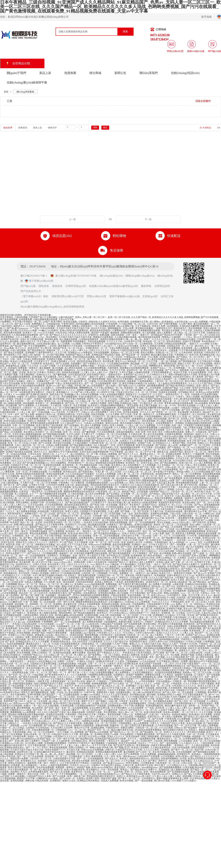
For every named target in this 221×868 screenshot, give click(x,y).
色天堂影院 (24, 573)
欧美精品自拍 (199, 410)
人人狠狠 (62, 467)
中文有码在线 (43, 728)
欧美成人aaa (6, 703)
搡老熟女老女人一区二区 (152, 454)
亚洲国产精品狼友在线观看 (159, 399)
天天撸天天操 (27, 483)
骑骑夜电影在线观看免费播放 (110, 463)
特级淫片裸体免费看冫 (58, 633)
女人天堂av (139, 571)
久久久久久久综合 (161, 339)
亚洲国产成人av (200, 719)
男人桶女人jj (67, 584)
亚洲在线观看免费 (55, 474)
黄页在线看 (208, 399)
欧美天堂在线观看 (145, 445)
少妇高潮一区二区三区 (19, 447)
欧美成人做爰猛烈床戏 (196, 436)
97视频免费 (199, 454)
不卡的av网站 (34, 699)
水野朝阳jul (63, 637)
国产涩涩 (186, 410)
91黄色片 (125, 485)
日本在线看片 (50, 609)
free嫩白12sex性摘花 (49, 330)
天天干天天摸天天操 (77, 545)
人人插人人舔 (132, 425)
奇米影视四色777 (210, 341)
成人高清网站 (13, 595)
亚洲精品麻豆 (85, 518)
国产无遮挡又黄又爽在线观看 (133, 584)
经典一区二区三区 (98, 542)
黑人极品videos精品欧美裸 (120, 417)
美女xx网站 (196, 525)
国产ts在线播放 (72, 425)
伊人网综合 (149, 390)
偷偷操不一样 (66, 553)
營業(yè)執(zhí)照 (97, 296)
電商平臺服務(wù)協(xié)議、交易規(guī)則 (133, 296)
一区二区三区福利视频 (198, 368)
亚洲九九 (144, 346)
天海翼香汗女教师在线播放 (198, 425)
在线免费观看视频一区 (50, 458)
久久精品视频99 (81, 443)
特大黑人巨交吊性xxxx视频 (24, 330)
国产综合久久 (34, 553)
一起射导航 (181, 540)
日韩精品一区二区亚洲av (188, 551)
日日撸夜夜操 (146, 344)
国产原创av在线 (155, 593)
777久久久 (154, 743)
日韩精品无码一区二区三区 (180, 346)
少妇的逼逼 (96, 763)
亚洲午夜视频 (180, 648)
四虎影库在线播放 (52, 357)
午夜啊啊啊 (11, 584)
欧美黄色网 (12, 628)
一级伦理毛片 (37, 492)
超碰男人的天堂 (135, 542)
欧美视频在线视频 (82, 441)
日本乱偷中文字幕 (139, 578)
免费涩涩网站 (127, 728)
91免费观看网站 (145, 381)
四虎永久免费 (159, 326)
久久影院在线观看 (193, 456)
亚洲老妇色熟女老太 (73, 383)
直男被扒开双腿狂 (34, 520)
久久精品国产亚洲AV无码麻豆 (41, 326)
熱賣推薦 (70, 73)
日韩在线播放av (177, 642)
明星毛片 (26, 692)
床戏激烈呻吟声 (163, 474)
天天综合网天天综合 (183, 461)
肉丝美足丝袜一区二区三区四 (15, 664)
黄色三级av (139, 399)
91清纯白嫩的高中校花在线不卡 (26, 357)
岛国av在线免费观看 (177, 626)
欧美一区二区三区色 (161, 686)
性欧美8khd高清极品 (67, 507)
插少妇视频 (58, 368)
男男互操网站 (23, 503)
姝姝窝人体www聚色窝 (121, 567)
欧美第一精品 (17, 646)
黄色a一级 (17, 538)
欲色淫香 (170, 518)
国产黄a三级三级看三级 (33, 595)
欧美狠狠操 (137, 556)
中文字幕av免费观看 (76, 399)
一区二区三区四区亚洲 (12, 582)
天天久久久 (145, 412)
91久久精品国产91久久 (72, 423)
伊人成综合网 (136, 456)
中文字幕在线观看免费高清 (193, 350)
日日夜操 (19, 547)
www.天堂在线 (58, 412)
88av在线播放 (201, 403)
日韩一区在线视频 (109, 505)
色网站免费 (80, 562)
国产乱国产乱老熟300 (124, 745)
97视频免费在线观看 (23, 688)
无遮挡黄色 (113, 368)
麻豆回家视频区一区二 (205, 324)
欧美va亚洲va (183, 756)
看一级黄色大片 (147, 414)
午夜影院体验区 (58, 681)
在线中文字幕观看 (192, 341)
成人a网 (137, 692)
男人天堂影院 (17, 401)
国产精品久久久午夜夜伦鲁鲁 (50, 525)
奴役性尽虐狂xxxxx (107, 646)
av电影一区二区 (162, 684)
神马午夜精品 (102, 370)
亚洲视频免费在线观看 (149, 330)
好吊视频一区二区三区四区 (135, 494)
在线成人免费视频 (73, 439)
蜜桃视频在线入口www (152, 679)
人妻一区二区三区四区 (198, 545)
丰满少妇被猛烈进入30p (90, 397)
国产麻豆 (28, 538)
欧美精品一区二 (74, 531)
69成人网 (104, 615)
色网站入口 (135, 421)
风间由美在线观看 (71, 372)
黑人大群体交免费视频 (88, 394)
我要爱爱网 (66, 341)
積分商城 (95, 73)
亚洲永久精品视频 (82, 586)
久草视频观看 (74, 529)
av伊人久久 (116, 430)
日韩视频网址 (139, 604)
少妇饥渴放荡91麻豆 (46, 344)
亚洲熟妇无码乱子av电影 (163, 597)
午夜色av (170, 359)
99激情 (21, 397)
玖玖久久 (75, 500)
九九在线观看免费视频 (95, 368)
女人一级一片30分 (194, 366)
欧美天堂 (194, 355)
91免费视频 (209, 642)
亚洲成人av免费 (167, 481)
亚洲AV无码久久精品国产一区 (162, 379)
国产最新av (213, 690)
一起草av (43, 765)
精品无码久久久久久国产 (198, 580)
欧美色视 (199, 353)
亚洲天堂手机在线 (201, 388)
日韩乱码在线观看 (22, 717)
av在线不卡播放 (167, 710)
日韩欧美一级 (108, 478)
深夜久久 (31, 381)
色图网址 (208, 456)
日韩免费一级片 (101, 516)
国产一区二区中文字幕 (208, 503)
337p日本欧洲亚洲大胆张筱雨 (111, 381)
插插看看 (132, 381)
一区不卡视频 (76, 717)
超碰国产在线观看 (184, 675)
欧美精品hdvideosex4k (45, 461)
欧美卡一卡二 (166, 476)
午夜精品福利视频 (198, 626)
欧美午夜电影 (28, 383)
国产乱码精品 (113, 494)
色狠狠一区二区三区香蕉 (179, 421)
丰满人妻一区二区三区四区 (109, 472)
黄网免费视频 (92, 635)
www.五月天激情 (46, 333)
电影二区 (117, 383)
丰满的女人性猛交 (157, 628)
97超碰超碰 (112, 743)
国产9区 (180, 366)
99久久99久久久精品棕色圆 (17, 428)
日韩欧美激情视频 (154, 646)
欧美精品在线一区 (30, 650)
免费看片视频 (87, 366)
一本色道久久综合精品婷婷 (95, 522)
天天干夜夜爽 (81, 542)
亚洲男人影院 (172, 679)
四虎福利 (13, 368)
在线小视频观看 (44, 703)
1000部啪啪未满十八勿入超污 (98, 346)
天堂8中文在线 (7, 474)
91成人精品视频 (18, 350)
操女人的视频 (193, 397)
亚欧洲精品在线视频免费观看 (40, 500)
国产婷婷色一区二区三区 (164, 412)
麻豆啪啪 (152, 695)
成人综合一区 (19, 631)
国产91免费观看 (27, 405)
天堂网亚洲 (37, 364)
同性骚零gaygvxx (91, 456)
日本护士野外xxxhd (159, 642)
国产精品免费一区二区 (149, 538)
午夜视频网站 (139, 359)
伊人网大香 (46, 348)
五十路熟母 (59, 447)
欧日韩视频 (59, 399)
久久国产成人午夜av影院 (83, 392)
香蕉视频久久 (63, 392)
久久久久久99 (207, 560)
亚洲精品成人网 (111, 679)
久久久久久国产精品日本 (161, 578)
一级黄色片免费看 (98, 403)
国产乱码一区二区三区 (76, 403)
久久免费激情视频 (13, 507)
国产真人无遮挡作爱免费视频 (143, 428)
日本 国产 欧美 (7, 642)
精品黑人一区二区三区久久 (96, 531)
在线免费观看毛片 (165, 423)
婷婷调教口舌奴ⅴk (192, 776)
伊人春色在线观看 (156, 359)
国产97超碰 (199, 553)
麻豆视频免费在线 (26, 344)
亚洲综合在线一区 (211, 538)
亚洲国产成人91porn (196, 635)
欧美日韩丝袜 (104, 558)
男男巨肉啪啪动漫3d (121, 657)
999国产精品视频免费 (106, 408)
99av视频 (175, 655)
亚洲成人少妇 (54, 372)
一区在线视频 (84, 684)
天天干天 (132, 739)
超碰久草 (68, 498)
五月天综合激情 (92, 478)
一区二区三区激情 (34, 401)
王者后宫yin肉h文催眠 (89, 428)
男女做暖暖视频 (69, 397)
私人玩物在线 (22, 494)
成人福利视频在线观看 (167, 390)
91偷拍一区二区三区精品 (187, 560)
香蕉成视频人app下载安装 (83, 633)
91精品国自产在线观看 (170, 428)
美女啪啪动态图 (207, 355)
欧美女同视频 (127, 781)
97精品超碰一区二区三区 (134, 458)
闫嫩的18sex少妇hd (10, 417)
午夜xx (59, 383)
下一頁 (148, 219)
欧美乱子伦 (165, 573)
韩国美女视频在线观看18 (113, 339)
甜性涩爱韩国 (45, 657)
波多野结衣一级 (8, 344)
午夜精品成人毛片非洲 (135, 357)
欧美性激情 (124, 322)
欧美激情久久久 (29, 761)
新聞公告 (120, 73)
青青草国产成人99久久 (135, 375)
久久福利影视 (63, 741)
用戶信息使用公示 (31, 291)
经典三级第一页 (141, 540)
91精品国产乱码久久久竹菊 (65, 734)
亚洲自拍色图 (77, 635)
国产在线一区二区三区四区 (47, 710)
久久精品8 (170, 615)
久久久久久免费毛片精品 (62, 419)
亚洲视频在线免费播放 (55, 743)
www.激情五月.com (100, 564)
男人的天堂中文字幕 (42, 562)
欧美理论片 (103, 613)
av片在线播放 (141, 569)
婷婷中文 (192, 648)
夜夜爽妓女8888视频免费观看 (135, 368)
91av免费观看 (32, 419)
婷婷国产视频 (188, 655)
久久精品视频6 (26, 578)
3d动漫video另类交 (92, 679)
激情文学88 (214, 452)
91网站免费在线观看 (174, 432)
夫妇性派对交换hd (182, 377)
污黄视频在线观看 (58, 533)
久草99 (87, 756)
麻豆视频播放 (98, 743)
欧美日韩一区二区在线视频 (62, 476)
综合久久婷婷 (134, 690)
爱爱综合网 (81, 419)
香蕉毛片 (79, 478)
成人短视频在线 (29, 765)
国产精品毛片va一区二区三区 (143, 710)
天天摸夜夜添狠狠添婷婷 (55, 509)
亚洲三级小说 (186, 463)
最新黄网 (184, 370)
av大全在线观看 (148, 661)
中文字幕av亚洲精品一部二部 (27, 322)
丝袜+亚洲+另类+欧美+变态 (149, 432)
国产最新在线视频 (90, 458)
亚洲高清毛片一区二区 (157, 582)
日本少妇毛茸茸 (80, 642)
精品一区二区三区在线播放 (160, 650)
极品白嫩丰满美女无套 (162, 355)
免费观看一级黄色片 (28, 368)
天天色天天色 (183, 458)
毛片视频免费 (180, 591)
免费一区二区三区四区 (102, 677)
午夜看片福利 (113, 498)
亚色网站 (79, 584)
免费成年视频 (125, 622)
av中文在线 (41, 606)
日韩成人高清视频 (40, 573)
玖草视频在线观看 (13, 615)
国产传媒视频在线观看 (80, 628)
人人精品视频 (147, 637)
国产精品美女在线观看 (19, 549)
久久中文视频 (164, 425)
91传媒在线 (201, 432)
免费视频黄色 (100, 500)
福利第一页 (40, 355)
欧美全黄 (81, 688)
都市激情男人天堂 (13, 355)
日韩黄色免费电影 (174, 434)
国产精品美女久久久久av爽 (105, 441)
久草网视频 (201, 692)
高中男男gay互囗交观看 (118, 556)
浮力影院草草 (191, 527)
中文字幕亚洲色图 (37, 745)
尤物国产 (149, 622)
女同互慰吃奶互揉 (77, 375)
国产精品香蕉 (88, 578)
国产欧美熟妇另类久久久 (209, 624)
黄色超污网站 (184, 472)
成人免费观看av (123, 673)
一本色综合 (62, 628)
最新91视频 (162, 778)
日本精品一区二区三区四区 (117, 631)
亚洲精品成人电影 (129, 403)
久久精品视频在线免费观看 (17, 377)
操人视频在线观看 (69, 339)
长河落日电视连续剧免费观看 (138, 461)
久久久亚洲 (131, 507)
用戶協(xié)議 (28, 286)
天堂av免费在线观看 (119, 348)
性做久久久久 (118, 531)
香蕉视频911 (87, 514)
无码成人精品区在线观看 (160, 703)
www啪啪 (76, 344)
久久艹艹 (34, 494)
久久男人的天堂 (177, 547)
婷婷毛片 (54, 542)
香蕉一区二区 (71, 428)
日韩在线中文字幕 (130, 536)
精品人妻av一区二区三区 (188, 710)
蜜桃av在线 (67, 586)
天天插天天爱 (73, 750)
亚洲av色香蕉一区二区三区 (37, 734)
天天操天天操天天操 (151, 644)
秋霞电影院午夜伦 (102, 571)
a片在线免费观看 (9, 593)
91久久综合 (33, 366)
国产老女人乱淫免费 (60, 772)
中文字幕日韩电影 (53, 536)
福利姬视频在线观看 (130, 447)
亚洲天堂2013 (154, 717)
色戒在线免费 (60, 589)
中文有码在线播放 (115, 507)
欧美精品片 (114, 450)
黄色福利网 (101, 538)
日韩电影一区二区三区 (75, 359)
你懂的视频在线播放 (131, 333)
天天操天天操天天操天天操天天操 (73, 328)
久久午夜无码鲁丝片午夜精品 (75, 763)
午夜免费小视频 (177, 606)
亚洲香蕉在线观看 (52, 465)
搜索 (125, 32)
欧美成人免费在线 (131, 655)
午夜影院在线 (147, 474)
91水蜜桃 (139, 417)
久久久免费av (121, 428)
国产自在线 (143, 511)
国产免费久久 (19, 613)
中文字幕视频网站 (37, 346)
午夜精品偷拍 (178, 602)
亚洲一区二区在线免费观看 (165, 469)
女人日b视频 (64, 344)
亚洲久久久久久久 (144, 684)
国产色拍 (94, 505)
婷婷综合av (200, 604)
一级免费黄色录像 (185, 518)
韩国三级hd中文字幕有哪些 (120, 379)
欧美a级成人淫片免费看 (201, 714)
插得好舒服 (170, 366)
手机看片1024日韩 (189, 644)
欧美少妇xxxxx (159, 595)
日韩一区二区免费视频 (24, 425)
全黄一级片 (191, 430)
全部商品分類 (21, 63)
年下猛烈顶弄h (55, 410)
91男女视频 (188, 767)
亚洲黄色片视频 (55, 359)
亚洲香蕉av (9, 496)
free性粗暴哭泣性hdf (165, 637)
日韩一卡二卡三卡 (162, 536)
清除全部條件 (203, 101)
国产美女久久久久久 (129, 454)
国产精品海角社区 (37, 350)
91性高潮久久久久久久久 (63, 390)
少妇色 (131, 606)
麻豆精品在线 (112, 626)
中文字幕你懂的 (73, 481)
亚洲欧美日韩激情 (128, 487)
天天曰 (89, 540)
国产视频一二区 (129, 511)
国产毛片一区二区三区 (50, 666)
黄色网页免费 (155, 401)
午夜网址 (149, 542)
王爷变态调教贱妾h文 (162, 372)
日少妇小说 (59, 518)
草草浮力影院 (119, 558)
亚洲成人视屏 (114, 500)
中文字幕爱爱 (117, 452)
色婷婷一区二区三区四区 (62, 668)
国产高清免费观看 (174, 478)
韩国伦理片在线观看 (106, 476)
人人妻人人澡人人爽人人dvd (80, 560)
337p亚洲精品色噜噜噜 (118, 364)
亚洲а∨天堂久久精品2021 (197, 500)
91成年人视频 (17, 419)
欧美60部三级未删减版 (208, 476)
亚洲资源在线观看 (211, 337)
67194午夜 (192, 536)
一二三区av (187, 337)
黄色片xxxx (121, 361)
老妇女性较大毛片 (171, 494)
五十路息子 (200, 675)
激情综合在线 (112, 423)
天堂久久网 (37, 648)
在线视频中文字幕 (139, 322)
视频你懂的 (86, 500)
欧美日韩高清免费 (147, 487)
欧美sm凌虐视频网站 (127, 377)
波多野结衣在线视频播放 (81, 509)
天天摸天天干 (94, 688)
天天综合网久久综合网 (190, 611)
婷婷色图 (67, 357)
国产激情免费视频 (97, 379)
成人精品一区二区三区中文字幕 (190, 333)
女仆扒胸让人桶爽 (77, 467)
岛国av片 (32, 551)
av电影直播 (178, 584)
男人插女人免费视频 (91, 425)
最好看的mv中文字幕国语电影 (64, 452)
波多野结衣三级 (203, 498)
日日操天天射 (154, 436)
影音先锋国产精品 (96, 375)
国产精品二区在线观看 (11, 432)
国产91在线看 (63, 364)
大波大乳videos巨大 (40, 450)
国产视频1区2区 (122, 748)
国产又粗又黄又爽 (163, 461)
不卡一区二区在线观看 (41, 518)
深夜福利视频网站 (125, 432)
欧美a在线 (73, 533)
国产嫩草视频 (60, 375)
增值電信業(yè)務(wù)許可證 (68, 296)
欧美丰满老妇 (208, 578)
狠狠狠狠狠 (190, 476)
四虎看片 (108, 481)
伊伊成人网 (80, 386)
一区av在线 (34, 388)
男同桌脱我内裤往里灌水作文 (105, 485)
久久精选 (120, 661)
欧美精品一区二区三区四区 (67, 522)
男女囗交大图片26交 (46, 507)
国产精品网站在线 (85, 739)
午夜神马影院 (68, 324)
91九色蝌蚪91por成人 (154, 529)
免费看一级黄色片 (17, 774)
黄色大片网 (123, 520)
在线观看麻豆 (80, 341)
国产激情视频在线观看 (204, 752)
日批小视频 (104, 465)
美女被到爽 (12, 405)
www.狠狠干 (21, 620)
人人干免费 (136, 529)
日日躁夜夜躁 (179, 536)
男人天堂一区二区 (139, 611)
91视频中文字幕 (186, 379)
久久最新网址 (11, 558)
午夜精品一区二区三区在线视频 (127, 390)
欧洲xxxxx (51, 386)
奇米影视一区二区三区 (154, 341)
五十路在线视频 (76, 494)
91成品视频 (70, 684)
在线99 (106, 425)
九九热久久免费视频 (106, 474)
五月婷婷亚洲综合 (136, 650)
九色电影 (30, 728)
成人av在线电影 (177, 542)
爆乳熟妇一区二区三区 (19, 481)
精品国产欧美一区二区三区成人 (69, 348)
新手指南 (208, 17)
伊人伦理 (159, 403)
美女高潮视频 (195, 328)
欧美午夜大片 (75, 520)
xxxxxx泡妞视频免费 (94, 584)
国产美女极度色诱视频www (36, 463)
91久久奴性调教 (167, 551)
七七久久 (11, 511)
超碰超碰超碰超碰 (106, 529)
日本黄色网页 (171, 439)
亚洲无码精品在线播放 (84, 357)
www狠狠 (36, 456)
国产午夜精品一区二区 (179, 447)
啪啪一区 (136, 518)
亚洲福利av (152, 606)
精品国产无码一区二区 (99, 730)
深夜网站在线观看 (91, 721)
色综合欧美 (12, 677)
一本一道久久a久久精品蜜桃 (45, 706)
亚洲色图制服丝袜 (155, 706)
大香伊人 (181, 397)
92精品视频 (106, 644)
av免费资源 (87, 353)
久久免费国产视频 (9, 375)
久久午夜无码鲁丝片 (166, 509)
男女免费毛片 (38, 392)
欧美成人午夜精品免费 (22, 361)
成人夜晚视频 (53, 639)
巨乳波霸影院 (73, 617)
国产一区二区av (139, 401)
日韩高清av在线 (165, 560)
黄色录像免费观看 (94, 650)
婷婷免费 (44, 597)
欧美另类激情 (133, 737)
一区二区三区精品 (83, 527)
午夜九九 (155, 723)
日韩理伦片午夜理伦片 (93, 344)
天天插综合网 (135, 434)
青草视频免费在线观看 (187, 483)
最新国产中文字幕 (209, 688)
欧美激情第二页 (70, 465)
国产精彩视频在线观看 (54, 434)
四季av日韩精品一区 (166, 558)
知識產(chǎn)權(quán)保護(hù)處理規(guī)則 (113, 286)
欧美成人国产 (42, 379)
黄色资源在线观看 (82, 417)
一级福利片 (77, 719)
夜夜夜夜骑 (97, 756)
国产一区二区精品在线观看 (14, 454)
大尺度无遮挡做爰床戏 (68, 366)
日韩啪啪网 (102, 573)
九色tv (18, 445)
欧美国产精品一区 (46, 739)
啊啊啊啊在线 (86, 388)
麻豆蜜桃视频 (24, 708)
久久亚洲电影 (136, 441)
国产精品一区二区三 (16, 580)
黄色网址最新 (52, 339)
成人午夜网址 (157, 635)
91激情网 (176, 337)
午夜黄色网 (170, 719)
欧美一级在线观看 (75, 450)
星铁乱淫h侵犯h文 (12, 655)
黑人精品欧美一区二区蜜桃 (83, 381)
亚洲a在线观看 (34, 580)
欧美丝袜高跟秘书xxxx (109, 774)
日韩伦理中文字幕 (62, 650)
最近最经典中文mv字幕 (196, 511)
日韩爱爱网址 (127, 609)
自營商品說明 (162, 286)
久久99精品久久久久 (157, 375)
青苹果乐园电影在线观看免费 (179, 403)
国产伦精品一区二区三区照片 (191, 357)
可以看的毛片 (146, 403)
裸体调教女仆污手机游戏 (70, 346)
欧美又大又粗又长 (207, 686)
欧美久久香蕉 (73, 549)
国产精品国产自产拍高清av (84, 591)
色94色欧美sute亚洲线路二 (129, 478)
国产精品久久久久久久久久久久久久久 (69, 335)
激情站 (137, 410)
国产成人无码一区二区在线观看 (178, 692)
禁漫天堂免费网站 (164, 498)
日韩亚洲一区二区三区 (138, 635)
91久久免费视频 (148, 425)
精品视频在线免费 (210, 397)
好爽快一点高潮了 (67, 661)
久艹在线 (35, 328)
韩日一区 (147, 531)
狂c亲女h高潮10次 (74, 692)
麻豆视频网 (45, 368)
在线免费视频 (34, 622)
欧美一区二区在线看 (38, 701)
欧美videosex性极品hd (86, 686)
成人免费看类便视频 (27, 511)
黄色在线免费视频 (39, 533)
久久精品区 (168, 675)
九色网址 (182, 558)
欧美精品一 (215, 487)
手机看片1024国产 (24, 399)
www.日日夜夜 (166, 728)
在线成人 (124, 611)
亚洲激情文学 (184, 754)
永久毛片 (164, 606)
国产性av (199, 505)
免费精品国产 (142, 714)
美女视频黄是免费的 (163, 701)
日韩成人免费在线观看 (79, 333)
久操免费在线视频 (196, 567)
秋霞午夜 (10, 545)
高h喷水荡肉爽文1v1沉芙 (63, 361)
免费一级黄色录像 (34, 637)
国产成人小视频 (65, 386)
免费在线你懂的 (16, 436)
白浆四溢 (24, 492)
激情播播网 (46, 600)
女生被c (214, 344)
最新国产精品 (177, 452)
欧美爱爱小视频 (116, 637)
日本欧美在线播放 (197, 646)
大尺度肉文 (122, 469)
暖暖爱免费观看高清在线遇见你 (79, 492)
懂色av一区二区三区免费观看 (187, 474)
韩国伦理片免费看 (19, 759)
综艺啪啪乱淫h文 (187, 392)
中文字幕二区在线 (186, 615)
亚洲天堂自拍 (8, 542)
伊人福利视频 (149, 333)
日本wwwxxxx (45, 611)
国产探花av (189, 717)
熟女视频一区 (123, 529)
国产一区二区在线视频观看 (98, 383)
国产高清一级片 (52, 708)
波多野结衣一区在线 (146, 560)
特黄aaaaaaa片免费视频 (100, 545)
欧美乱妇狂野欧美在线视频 (151, 430)
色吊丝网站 (55, 571)
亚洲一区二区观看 (50, 516)
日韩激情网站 (40, 476)
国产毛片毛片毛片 (143, 567)
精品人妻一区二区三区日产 (176, 401)
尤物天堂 (114, 372)
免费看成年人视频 (106, 692)
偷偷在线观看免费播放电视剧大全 (169, 666)
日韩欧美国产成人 (82, 659)
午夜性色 (100, 498)
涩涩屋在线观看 (167, 357)
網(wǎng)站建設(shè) (111, 276)
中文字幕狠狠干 (140, 553)
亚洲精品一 (31, 681)
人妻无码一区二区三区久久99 (169, 381)
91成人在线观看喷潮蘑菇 (112, 394)
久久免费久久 (48, 388)
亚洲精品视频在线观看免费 (198, 423)
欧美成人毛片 (203, 600)
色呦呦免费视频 (100, 684)
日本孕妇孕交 (106, 635)
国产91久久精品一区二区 (140, 600)
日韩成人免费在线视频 (58, 445)
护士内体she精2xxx (87, 606)
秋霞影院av (50, 637)
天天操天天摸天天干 (42, 447)
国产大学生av (172, 370)
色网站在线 (41, 417)
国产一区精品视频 (41, 412)
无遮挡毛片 (187, 639)
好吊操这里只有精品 (99, 697)
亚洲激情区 (6, 430)
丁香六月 (170, 635)
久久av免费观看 (143, 602)
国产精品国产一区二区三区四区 (60, 697)
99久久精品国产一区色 (105, 445)
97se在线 (113, 399)
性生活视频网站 (59, 463)
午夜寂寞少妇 (154, 348)
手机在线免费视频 (97, 341)
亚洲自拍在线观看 (153, 500)
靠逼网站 (58, 604)
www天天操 (193, 540)
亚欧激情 (91, 653)
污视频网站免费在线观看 (100, 675)
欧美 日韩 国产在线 (197, 441)
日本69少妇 (153, 324)
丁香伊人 (190, 549)
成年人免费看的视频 (182, 516)
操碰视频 (61, 617)
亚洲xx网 (15, 739)
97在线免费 (112, 324)
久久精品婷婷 (186, 353)
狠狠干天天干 (205, 390)
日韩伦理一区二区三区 (204, 620)
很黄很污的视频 (158, 346)
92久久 (105, 567)
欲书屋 (184, 759)
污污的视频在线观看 (10, 456)
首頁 (6, 92)
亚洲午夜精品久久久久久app (181, 575)
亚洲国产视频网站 (45, 529)
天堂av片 (127, 540)
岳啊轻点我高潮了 (85, 476)
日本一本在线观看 (45, 670)
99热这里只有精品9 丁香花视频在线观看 (201, 408)
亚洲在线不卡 (79, 611)
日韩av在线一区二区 (175, 467)
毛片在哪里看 (50, 377)
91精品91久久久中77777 (60, 567)
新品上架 (45, 73)
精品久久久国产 (171, 644)
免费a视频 (105, 335)
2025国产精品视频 (56, 355)
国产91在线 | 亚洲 (129, 414)
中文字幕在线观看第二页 (195, 695)
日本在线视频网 (101, 353)
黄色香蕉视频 (114, 714)
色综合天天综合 (99, 328)
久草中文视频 (126, 372)
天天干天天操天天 (175, 430)
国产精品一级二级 (62, 690)
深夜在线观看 (118, 335)
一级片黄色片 (170, 556)
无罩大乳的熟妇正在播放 (184, 339)
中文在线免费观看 (198, 372)
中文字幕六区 (130, 430)
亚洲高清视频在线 (138, 527)
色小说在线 (60, 529)
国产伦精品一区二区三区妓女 (196, 569)
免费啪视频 (111, 584)
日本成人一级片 (184, 489)
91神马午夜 (90, 692)
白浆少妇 (154, 714)
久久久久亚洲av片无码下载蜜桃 (19, 487)
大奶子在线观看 (198, 370)
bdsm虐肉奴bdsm (113, 344)
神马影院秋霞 (11, 578)
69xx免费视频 (183, 529)
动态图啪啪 (173, 326)
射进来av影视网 (12, 529)
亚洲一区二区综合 (191, 417)
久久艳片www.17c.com (164, 520)
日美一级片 (214, 372)
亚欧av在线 (179, 549)
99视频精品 (141, 717)
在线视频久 (51, 595)
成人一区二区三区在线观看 (58, 659)
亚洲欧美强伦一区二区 (97, 348)
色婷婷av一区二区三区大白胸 (125, 353)
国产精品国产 (49, 695)
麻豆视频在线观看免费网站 (161, 458)
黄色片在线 (33, 774)
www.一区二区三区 (190, 593)
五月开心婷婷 (73, 434)
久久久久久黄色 (152, 750)
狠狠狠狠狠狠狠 (212, 754)
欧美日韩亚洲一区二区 (188, 571)
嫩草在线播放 (146, 547)
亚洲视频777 (31, 353)
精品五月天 (27, 476)
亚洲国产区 (158, 507)
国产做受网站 (75, 593)
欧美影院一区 (131, 388)
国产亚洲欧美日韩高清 (37, 394)
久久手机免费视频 (171, 348)
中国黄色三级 (118, 697)
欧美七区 (32, 372)
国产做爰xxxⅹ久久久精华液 (132, 386)
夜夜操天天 (132, 394)
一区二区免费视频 (176, 368)
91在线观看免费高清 (70, 644)
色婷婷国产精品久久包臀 (78, 355)
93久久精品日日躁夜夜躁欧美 (25, 439)
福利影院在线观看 (87, 558)
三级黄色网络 (116, 681)
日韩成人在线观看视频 (89, 604)
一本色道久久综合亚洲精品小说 (111, 366)
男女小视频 (55, 586)
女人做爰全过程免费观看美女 (173, 383)
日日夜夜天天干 (42, 361)
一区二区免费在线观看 (68, 695)
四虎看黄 (132, 558)
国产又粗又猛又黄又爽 (163, 483)
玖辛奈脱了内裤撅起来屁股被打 (180, 507)
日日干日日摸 (193, 613)
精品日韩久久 (86, 533)
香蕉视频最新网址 (128, 443)
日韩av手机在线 (8, 756)
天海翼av (102, 714)
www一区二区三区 (77, 730)
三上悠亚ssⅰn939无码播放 (127, 346)
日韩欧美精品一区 (90, 644)
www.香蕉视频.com (119, 483)
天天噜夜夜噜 (175, 688)
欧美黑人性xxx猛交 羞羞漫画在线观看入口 (134, 549)
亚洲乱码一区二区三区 (167, 353)
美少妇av (90, 463)
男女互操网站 (200, 465)
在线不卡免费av (74, 430)
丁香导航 (188, 335)
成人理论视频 (109, 520)
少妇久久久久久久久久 (22, 461)
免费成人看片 (100, 637)
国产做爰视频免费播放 (171, 767)
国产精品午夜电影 (37, 639)
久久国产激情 (186, 324)
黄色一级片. (72, 620)
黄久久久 (177, 417)
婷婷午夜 (114, 611)
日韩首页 (83, 322)
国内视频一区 (22, 604)
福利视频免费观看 (156, 386)
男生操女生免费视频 (140, 597)
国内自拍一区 (158, 586)
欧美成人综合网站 (140, 748)
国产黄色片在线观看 (14, 353)
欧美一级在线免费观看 (155, 772)
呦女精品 (155, 759)
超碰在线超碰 (82, 485)
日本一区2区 (22, 472)
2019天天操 (181, 664)
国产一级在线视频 (185, 481)
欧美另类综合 (199, 496)
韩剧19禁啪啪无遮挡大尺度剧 (183, 375)
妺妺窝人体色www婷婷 (205, 708)
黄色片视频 (114, 403)
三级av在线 (175, 514)
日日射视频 (143, 492)
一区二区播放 (7, 399)
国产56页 (167, 564)
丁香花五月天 (113, 741)
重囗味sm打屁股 (162, 781)
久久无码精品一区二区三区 (171, 465)
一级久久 (157, 564)
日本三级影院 (133, 589)
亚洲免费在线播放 (39, 531)
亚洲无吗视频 (19, 639)
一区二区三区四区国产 (92, 710)
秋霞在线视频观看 (16, 644)
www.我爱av (190, 781)
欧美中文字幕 (181, 372)
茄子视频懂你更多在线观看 (39, 436)
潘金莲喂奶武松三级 (44, 538)
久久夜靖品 (78, 650)
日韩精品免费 (37, 339)
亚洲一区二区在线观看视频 (138, 666)
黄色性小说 (50, 401)
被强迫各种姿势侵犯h (101, 330)
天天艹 (128, 397)
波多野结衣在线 (98, 551)
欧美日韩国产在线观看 (151, 664)
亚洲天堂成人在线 (150, 463)
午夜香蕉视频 (19, 732)
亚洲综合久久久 (44, 375)
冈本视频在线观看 (89, 465)
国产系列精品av (199, 458)
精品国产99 (141, 379)
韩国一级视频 (23, 648)
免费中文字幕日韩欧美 (175, 646)
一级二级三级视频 (168, 361)
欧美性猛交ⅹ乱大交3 (23, 441)
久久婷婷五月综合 (108, 322)
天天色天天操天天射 (177, 628)
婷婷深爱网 (126, 498)
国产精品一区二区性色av (100, 359)
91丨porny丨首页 (194, 542)
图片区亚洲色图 (97, 741)
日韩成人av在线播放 (76, 379)
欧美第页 (15, 522)
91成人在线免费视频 (84, 498)
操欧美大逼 (163, 452)
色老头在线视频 (194, 723)
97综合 (100, 569)
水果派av (124, 441)
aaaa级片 (176, 408)
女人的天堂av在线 (146, 558)
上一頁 (72, 219)
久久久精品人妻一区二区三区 (90, 401)
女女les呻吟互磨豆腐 (102, 549)
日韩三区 (59, 489)
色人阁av (200, 481)
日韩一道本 (16, 359)
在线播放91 (119, 675)
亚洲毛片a (138, 622)
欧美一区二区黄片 (73, 489)
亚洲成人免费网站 (139, 639)
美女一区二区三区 (34, 536)
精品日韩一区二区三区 (34, 445)
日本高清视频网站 (154, 417)
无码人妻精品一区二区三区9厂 (31, 370)
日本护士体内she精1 (145, 633)
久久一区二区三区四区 (147, 392)
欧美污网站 (57, 322)
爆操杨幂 (115, 333)
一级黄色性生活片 (163, 328)
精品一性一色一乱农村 (32, 522)
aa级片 (23, 478)
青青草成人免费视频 (186, 533)
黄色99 (88, 469)
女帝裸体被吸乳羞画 (166, 414)
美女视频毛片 (93, 770)
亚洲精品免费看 (55, 370)
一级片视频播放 (40, 428)
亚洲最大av (14, 635)
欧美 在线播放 (206, 679)
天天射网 (158, 344)
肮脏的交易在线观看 (207, 533)
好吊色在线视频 (71, 410)
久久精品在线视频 (164, 725)
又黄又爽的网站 (27, 375)
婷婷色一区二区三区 (97, 399)
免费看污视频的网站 (87, 390)
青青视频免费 (43, 569)
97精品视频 (38, 675)
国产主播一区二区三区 (152, 496)
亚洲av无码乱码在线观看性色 (74, 330)
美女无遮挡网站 (18, 695)
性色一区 (5, 419)
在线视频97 (76, 364)
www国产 (41, 560)
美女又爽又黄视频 (148, 405)
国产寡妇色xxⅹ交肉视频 (120, 670)
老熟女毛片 (21, 542)
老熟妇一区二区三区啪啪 (40, 737)
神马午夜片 (200, 492)
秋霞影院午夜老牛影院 (170, 503)
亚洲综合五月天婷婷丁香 (12, 611)
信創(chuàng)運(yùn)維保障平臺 (27, 82)
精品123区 (28, 355)
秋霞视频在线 (108, 410)
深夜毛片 (55, 573)
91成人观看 (114, 511)
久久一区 (57, 408)
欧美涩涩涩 (34, 348)
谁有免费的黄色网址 (135, 582)
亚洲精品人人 (131, 681)
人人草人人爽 (24, 412)
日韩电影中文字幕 (185, 690)
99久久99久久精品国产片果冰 (52, 712)
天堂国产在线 (204, 339)
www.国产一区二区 (65, 624)
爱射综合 (102, 690)
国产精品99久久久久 (197, 666)
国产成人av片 (200, 573)
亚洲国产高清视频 (43, 399)
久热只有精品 (27, 635)
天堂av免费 (128, 328)
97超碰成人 (103, 681)
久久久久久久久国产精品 (201, 383)
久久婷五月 (104, 390)
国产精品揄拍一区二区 (195, 728)
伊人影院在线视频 (19, 719)
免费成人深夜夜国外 (82, 326)
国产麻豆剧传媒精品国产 (78, 503)
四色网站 (15, 772)
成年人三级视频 (107, 377)
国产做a (188, 774)
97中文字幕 (187, 330)
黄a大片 (198, 337)
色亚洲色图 (120, 635)
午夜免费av (64, 483)
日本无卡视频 (176, 589)
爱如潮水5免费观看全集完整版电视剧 (46, 620)
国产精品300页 (58, 379)
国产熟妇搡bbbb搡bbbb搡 (174, 538)
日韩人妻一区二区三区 (128, 474)
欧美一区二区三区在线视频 (207, 741)
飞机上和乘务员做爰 (193, 428)
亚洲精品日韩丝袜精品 (196, 584)
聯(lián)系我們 (149, 73)
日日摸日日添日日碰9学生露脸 (76, 571)
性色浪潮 (47, 408)
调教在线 (112, 551)
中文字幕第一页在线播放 (154, 447)
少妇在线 (26, 456)
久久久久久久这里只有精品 (115, 695)
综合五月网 (116, 412)
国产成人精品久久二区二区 (111, 686)
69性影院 (188, 589)
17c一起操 (135, 496)
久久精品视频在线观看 (126, 337)
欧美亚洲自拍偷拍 (200, 401)
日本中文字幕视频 (62, 487)
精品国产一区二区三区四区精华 (16, 617)
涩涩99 (33, 567)
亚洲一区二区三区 (108, 443)
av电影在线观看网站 (59, 765)
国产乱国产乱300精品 (203, 489)
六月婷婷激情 (28, 417)
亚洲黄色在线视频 (159, 514)
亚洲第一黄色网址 (121, 518)
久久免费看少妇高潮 (108, 609)
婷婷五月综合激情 (189, 390)
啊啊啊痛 (134, 476)
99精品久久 (14, 723)
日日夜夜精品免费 (53, 492)
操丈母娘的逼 (160, 567)
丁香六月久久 (121, 421)
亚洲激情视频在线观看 (112, 721)
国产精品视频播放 (59, 597)
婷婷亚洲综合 (96, 699)
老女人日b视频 (96, 419)
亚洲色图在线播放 (107, 593)
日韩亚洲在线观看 (85, 582)
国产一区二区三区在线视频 (128, 677)
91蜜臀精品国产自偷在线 (125, 330)
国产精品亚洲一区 (131, 355)
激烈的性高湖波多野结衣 (89, 361)
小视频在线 (214, 609)
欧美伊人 (188, 454)
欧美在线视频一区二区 (141, 520)
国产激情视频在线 (187, 361)
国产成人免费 (28, 414)
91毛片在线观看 (46, 624)
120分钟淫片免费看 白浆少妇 (60, 485)
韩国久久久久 (202, 434)
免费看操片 (9, 648)
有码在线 (68, 417)
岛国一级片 (177, 425)
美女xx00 (188, 609)
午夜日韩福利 (88, 617)
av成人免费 (159, 533)
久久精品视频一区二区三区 (132, 324)
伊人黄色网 (198, 377)
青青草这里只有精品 (113, 397)
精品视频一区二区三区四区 (110, 357)
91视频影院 (18, 536)
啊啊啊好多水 (156, 366)
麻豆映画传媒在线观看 (150, 337)
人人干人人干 (62, 454)
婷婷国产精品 (39, 633)
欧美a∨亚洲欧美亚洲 (72, 456)
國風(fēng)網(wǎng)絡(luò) (140, 276)
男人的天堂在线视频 (203, 364)
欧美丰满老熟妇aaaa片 (77, 631)
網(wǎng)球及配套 (25, 92)
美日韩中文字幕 (27, 379)
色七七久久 (21, 348)
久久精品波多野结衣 (161, 748)
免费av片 (190, 432)
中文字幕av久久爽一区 (48, 341)
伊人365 (125, 639)
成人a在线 (173, 445)
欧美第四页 (190, 624)
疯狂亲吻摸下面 (213, 481)
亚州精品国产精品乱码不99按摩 (167, 335)
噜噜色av (166, 337)
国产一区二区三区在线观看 (96, 430)
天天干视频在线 (143, 326)
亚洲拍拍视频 (92, 615)
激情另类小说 (57, 394)
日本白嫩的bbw (116, 602)
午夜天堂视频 (19, 551)
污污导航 (189, 505)
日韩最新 (165, 750)
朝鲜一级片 (80, 461)
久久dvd (116, 639)
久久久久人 (99, 496)
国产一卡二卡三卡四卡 (206, 549)
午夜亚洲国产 (194, 664)
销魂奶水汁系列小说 (46, 414)
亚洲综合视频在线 (143, 525)
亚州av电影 (78, 487)
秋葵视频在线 (11, 573)
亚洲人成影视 (210, 328)
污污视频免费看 (50, 553)
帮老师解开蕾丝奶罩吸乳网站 (202, 681)
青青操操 (5, 346)
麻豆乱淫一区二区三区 (196, 452)
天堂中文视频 (83, 414)
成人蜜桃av (155, 322)
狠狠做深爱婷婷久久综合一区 (42, 478)
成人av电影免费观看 (106, 580)
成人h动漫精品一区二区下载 (84, 454)
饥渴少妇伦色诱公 (205, 379)
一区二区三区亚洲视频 (46, 483)
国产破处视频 (201, 461)
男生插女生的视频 (171, 330)
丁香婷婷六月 (34, 509)
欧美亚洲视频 (24, 633)
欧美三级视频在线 (200, 772)
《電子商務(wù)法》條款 (34, 296)
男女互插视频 (80, 405)
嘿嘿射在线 (103, 611)
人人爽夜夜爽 (8, 472)
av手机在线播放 (16, 597)
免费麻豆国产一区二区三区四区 (53, 381)
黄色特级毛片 (180, 328)
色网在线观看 (89, 569)
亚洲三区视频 (8, 370)
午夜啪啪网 (214, 719)
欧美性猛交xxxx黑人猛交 (118, 401)
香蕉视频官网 (132, 637)
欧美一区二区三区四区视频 (107, 514)
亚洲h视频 (37, 377)
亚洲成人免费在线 (62, 441)
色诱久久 (121, 776)
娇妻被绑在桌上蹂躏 (16, 366)
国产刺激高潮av (86, 472)
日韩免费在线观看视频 (67, 388)
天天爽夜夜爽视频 (202, 774)
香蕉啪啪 (44, 419)
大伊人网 (178, 399)
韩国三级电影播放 (43, 441)
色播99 (27, 706)
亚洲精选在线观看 (127, 408)
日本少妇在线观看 (181, 748)
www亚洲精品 (66, 527)
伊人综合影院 (199, 414)
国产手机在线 (200, 609)
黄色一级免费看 (23, 721)
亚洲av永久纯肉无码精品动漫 (125, 350)
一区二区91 (169, 664)
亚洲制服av (70, 394)
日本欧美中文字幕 (133, 341)
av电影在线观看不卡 (109, 467)
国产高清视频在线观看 (179, 772)
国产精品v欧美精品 (153, 556)
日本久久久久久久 (66, 677)
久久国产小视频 (48, 366)
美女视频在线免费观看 (156, 441)
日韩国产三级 (48, 741)
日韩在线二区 (88, 573)
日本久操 (4, 540)
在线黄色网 (25, 392)
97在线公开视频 (194, 642)
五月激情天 (182, 520)
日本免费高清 (168, 456)
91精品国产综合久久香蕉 (173, 723)
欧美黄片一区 (30, 333)
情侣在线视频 (11, 379)
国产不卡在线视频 (171, 410)
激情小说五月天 (28, 341)
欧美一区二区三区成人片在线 (23, 443)
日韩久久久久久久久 (99, 350)
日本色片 (74, 765)
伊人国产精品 (67, 542)
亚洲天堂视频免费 (126, 445)
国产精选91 (155, 494)
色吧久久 (32, 421)
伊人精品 (161, 421)
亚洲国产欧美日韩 (10, 339)
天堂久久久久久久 (161, 602)
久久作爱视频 (149, 465)
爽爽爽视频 (16, 712)
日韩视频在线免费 (189, 679)
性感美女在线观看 (122, 359)
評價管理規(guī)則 (76, 286)
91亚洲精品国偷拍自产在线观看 (91, 706)
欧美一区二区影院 (44, 578)
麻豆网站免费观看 (86, 580)
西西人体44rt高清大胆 (140, 483)
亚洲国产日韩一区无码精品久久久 (154, 443)
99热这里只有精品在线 (60, 761)
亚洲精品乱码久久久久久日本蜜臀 (172, 622)
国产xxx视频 (207, 520)
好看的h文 (93, 335)
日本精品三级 (55, 417)
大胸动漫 (115, 564)
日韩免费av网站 (196, 765)
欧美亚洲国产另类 (177, 567)
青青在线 (130, 575)
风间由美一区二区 (136, 361)
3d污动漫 (170, 529)
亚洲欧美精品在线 (168, 364)
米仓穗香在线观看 (39, 472)
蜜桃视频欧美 (115, 328)
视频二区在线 (19, 372)
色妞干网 (199, 750)
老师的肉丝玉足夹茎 (64, 551)
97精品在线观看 (119, 595)
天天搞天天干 (197, 677)
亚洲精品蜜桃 (98, 728)
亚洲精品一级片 (140, 545)
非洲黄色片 (113, 525)
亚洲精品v (24, 516)
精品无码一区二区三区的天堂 (201, 467)
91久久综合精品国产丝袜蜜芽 (80, 474)
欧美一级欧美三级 (76, 776)
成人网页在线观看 (74, 368)
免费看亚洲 (159, 609)
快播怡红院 (46, 650)
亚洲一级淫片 (203, 386)
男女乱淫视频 (164, 522)
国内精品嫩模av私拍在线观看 (91, 324)
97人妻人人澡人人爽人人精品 (203, 617)
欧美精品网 (44, 511)
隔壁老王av (19, 326)
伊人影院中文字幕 (106, 392)
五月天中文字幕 (118, 370)
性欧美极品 (187, 761)
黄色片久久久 (41, 452)
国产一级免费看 (124, 410)
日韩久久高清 (40, 564)
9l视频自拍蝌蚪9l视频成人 (113, 405)
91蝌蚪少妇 (59, 481)
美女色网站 (52, 337)
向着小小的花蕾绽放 (97, 562)
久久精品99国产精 (62, 611)
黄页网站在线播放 (144, 328)
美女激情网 (183, 412)
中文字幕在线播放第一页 (21, 770)
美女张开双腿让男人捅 (119, 503)
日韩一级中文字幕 (28, 558)
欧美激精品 (168, 322)
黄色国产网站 (179, 443)
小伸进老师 (176, 684)
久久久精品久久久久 (189, 743)
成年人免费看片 (165, 333)
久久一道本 (110, 756)
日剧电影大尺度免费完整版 (205, 394)
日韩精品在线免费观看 (175, 344)
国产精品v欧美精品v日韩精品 (181, 386)
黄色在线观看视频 (192, 399)
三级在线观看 (207, 743)
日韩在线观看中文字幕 (158, 604)
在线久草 (25, 339)
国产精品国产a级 (19, 346)
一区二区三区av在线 (138, 366)
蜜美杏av (134, 562)
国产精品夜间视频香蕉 (120, 553)
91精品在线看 (42, 781)
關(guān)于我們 (17, 73)
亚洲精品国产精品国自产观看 (106, 355)
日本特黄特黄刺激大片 (185, 703)
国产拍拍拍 (161, 445)
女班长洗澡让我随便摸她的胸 (27, 434)
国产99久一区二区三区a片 (109, 436)
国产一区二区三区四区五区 (207, 335)
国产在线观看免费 (133, 624)
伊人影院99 (31, 397)
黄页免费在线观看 (13, 333)
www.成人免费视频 (199, 322)
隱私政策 (44, 286)
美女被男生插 (214, 414)
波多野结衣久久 (24, 564)
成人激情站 (152, 573)
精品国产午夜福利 (100, 333)
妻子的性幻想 (191, 485)
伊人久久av (177, 505)
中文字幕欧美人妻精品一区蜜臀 (173, 661)
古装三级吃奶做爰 (10, 483)
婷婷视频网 (29, 403)
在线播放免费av (87, 538)
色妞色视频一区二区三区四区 (107, 540)
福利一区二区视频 (91, 703)
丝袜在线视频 (98, 414)
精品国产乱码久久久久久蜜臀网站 (25, 609)
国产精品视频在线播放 (81, 445)
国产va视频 (22, 485)
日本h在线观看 (48, 328)
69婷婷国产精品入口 (159, 492)
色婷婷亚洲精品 (180, 714)
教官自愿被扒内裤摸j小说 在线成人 (140, 383)
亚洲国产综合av (158, 368)
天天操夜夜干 (184, 414)
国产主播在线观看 (72, 569)
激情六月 (94, 377)
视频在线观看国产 (56, 560)
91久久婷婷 (185, 388)
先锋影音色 (156, 540)
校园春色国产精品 (197, 591)
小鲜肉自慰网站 (31, 615)
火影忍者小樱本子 (70, 710)
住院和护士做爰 (138, 348)
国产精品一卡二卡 (58, 673)
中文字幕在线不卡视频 (209, 361)
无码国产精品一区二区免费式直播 (49, 549)
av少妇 (24, 725)
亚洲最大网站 (211, 428)
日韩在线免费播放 (82, 567)
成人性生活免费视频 (90, 410)
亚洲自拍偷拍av (128, 626)
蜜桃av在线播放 (172, 593)
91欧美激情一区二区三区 (108, 492)
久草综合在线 (35, 454)
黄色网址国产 (65, 595)
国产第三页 (174, 419)
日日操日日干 (145, 394)
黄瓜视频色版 (143, 745)
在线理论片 (71, 525)
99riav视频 (9, 348)
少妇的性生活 (58, 450)
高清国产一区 (144, 719)
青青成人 (124, 759)
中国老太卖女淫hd (125, 392)
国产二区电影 (51, 527)
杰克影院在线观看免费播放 (168, 673)
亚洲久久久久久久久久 (168, 633)
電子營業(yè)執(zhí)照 (39, 281)
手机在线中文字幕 (49, 547)
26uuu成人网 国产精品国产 (14, 589)
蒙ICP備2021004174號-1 (35, 276)
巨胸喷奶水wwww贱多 (21, 710)
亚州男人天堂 (188, 419)
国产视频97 (102, 701)
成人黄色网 (31, 646)
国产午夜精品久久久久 (94, 364)
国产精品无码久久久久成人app (34, 679)
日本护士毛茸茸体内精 (199, 558)
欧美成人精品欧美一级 (11, 489)
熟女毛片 (69, 686)
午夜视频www (182, 355)
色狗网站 (180, 423)
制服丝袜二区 (53, 350)
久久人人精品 (183, 637)
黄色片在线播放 (8, 397)
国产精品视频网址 (169, 463)
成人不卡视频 (194, 538)
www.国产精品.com (128, 620)
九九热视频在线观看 (174, 500)
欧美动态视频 (70, 322)
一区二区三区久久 (189, 712)
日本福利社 (203, 509)
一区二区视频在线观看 (105, 326)
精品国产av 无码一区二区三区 (15, 364)
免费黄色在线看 (153, 675)
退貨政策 (57, 286)
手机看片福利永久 (144, 575)
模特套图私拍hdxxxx (131, 450)
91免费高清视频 (116, 538)
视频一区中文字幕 (9, 478)
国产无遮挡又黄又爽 (121, 509)
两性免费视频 (64, 326)
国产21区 (44, 335)
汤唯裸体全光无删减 (45, 545)
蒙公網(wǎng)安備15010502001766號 (73, 276)
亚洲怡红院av (89, 529)
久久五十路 (61, 353)
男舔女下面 (112, 620)
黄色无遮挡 (120, 767)
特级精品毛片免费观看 (104, 469)
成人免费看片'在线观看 (160, 584)
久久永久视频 (113, 414)
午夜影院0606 (121, 481)
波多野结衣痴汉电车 (153, 478)
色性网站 (145, 355)
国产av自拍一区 (130, 344)
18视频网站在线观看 (201, 637)
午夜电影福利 (56, 428)
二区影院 (52, 346)
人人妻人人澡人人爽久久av (75, 350)
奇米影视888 (107, 421)
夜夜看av (34, 719)
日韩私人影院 (63, 500)
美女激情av (29, 432)
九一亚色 (185, 394)
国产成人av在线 (23, 324)
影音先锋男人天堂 (110, 447)
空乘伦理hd (32, 666)
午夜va (213, 434)
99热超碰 (82, 664)
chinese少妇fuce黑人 (182, 522)
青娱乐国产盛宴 (109, 778)
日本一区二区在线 (80, 626)
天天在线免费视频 (54, 505)
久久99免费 (50, 582)
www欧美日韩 (92, 624)
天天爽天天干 (74, 412)
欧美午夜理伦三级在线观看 (50, 425)
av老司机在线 (181, 322)
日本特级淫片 (174, 595)
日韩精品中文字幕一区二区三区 (26, 465)
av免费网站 (6, 322)
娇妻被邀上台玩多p (182, 450)
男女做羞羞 (166, 737)
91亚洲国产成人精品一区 (187, 578)
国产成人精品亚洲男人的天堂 (49, 770)
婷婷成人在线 (47, 615)
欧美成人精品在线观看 (143, 397)
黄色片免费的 (147, 353)
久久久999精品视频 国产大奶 (135, 467)
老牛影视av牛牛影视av (165, 472)
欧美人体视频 (117, 425)
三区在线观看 (182, 525)
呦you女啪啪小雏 (126, 326)
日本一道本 (131, 335)
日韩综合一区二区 (32, 408)
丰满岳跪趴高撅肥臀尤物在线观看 (196, 326)
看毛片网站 (191, 381)
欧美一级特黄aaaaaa (127, 756)
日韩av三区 (128, 714)
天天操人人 (9, 394)
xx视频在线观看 (142, 372)
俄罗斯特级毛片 (46, 353)
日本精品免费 (67, 706)
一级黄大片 (144, 335)
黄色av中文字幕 (42, 390)
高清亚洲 (160, 708)
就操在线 (93, 322)
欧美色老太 (49, 364)
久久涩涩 (158, 394)
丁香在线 (119, 582)
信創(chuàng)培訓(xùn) (185, 73)
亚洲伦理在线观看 (41, 498)
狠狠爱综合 (138, 646)
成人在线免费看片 (96, 386)
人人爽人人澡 (187, 633)
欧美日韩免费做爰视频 (195, 478)
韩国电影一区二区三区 (49, 397)
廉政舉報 (146, 286)
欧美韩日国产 (148, 350)
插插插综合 (70, 370)
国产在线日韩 (200, 522)
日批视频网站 (110, 622)
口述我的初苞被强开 (89, 339)
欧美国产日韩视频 (182, 737)
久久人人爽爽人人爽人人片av (30, 337)
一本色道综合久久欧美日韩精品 (192, 487)
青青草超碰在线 (102, 509)
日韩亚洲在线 (196, 653)
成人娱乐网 (32, 611)
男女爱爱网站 (8, 337)
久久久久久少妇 (115, 341)
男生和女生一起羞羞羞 (167, 350)
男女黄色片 (135, 505)
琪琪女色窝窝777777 (92, 481)
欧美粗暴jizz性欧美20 (169, 569)
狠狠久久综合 (185, 364)
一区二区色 (29, 670)
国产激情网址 (127, 525)
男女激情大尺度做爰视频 (25, 458)
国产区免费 (158, 719)
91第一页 (28, 602)
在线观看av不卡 (20, 430)
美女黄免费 (108, 361)
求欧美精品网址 (113, 569)
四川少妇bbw (125, 646)
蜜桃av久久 (135, 644)
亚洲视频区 (66, 556)
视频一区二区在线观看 (150, 388)
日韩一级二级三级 (144, 609)
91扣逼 (55, 644)
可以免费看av (134, 767)
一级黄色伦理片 (114, 375)
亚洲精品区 (164, 770)
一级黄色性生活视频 (182, 573)
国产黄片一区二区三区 (182, 750)
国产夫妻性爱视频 (168, 324)
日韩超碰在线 (53, 324)
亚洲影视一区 (168, 613)
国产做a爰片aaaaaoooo (18, 328)
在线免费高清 (90, 593)
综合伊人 (178, 476)
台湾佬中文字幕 (37, 485)
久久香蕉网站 (42, 405)
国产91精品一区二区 (55, 430)
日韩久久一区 (13, 697)
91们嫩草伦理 (15, 602)
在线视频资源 (145, 377)
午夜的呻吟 (71, 714)
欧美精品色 (131, 538)
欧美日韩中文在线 (144, 765)
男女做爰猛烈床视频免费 (202, 622)
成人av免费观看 (202, 348)
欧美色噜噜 (187, 348)
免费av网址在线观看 (24, 525)
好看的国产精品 (171, 388)
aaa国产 (46, 322)
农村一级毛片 (22, 531)
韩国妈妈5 (189, 434)
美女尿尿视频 (149, 421)
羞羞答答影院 (69, 580)
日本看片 (42, 372)
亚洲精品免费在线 (66, 414)
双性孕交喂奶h (174, 341)
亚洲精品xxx (74, 353)
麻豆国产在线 (51, 717)
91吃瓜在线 (61, 333)
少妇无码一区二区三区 (182, 492)
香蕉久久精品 (72, 511)
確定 (105, 127)
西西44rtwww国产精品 (73, 469)
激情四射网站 (66, 613)
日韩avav (86, 412)
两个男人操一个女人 (151, 410)
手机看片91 (26, 410)
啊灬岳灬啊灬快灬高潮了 (138, 339)
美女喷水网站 (189, 503)
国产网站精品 (200, 582)
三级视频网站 (132, 661)
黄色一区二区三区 (148, 617)
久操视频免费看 (14, 606)
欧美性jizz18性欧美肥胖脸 (145, 503)
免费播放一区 (126, 573)
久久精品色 (56, 405)
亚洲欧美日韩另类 (105, 661)
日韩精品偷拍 (125, 399)
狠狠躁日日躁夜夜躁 (103, 337)
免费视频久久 (39, 324)
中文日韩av (129, 633)
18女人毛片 (142, 761)
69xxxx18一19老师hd (14, 637)
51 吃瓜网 (26, 575)
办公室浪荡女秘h (85, 370)
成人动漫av (112, 386)
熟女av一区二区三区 (28, 584)
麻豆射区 (199, 346)
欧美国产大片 (148, 655)
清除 (95, 127)
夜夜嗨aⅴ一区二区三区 (96, 450)
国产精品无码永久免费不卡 (186, 564)
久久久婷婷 (149, 670)
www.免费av (177, 604)
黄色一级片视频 (157, 657)
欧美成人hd (154, 527)
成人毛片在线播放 (71, 458)
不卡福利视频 (154, 631)
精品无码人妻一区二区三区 (79, 496)
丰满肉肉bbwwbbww (117, 489)
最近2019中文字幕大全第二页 (116, 688)
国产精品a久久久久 (165, 397)
